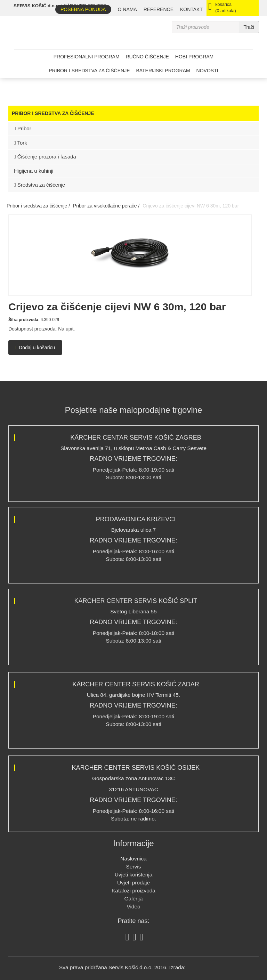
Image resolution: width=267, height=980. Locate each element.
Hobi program (194, 57)
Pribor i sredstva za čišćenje (89, 71)
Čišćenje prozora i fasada (45, 157)
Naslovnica (133, 859)
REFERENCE (159, 9)
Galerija (133, 899)
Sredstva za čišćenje (39, 185)
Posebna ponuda (83, 9)
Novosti (207, 71)
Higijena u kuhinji (34, 171)
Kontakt (191, 9)
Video (133, 906)
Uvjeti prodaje (133, 883)
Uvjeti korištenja (134, 875)
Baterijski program (163, 71)
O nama (127, 9)
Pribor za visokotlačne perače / (106, 206)
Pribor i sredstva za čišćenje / (38, 206)
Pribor (23, 128)
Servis (134, 867)
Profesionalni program (87, 57)
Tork (21, 143)
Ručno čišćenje (147, 57)
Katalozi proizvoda (133, 891)
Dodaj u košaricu (35, 348)
